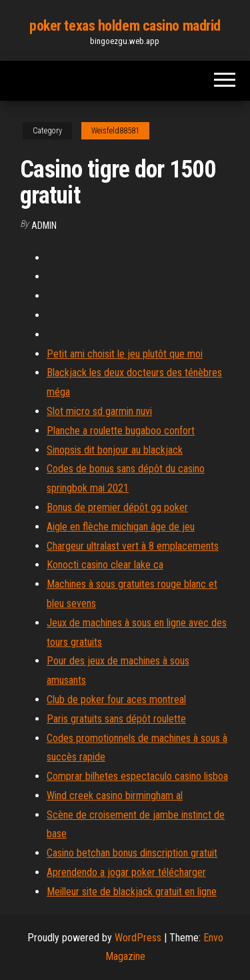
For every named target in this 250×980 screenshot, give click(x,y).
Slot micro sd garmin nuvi (99, 411)
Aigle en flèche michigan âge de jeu (121, 527)
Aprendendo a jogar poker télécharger (126, 872)
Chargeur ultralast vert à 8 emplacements (133, 546)
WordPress (138, 938)
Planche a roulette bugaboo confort (121, 431)
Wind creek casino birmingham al (115, 796)
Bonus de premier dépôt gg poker (117, 507)
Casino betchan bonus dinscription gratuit (132, 853)
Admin (44, 225)
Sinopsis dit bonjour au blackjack (115, 450)
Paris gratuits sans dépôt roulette (116, 719)
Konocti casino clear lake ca (105, 565)
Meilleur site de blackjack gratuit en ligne (132, 892)
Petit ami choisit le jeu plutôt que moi (125, 354)
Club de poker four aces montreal (116, 699)
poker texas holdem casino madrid (125, 26)
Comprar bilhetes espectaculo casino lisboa (137, 776)
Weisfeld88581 (115, 131)
